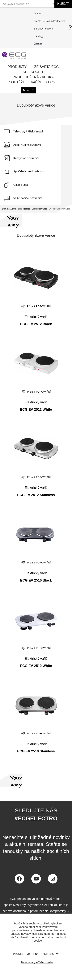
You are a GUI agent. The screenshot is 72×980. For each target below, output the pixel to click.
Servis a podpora (44, 29)
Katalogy (39, 36)
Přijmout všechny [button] (26, 954)
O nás (37, 13)
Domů (5, 209)
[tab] (31, 131)
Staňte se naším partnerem (49, 21)
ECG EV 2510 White (36, 666)
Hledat (63, 4)
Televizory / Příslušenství (28, 131)
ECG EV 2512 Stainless (36, 495)
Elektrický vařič (36, 317)
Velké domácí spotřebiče (28, 198)
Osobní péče (21, 185)
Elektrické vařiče (39, 209)
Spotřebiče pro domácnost (29, 171)
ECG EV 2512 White (36, 410)
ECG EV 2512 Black (36, 324)
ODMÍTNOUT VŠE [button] (51, 954)
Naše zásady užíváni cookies (37, 962)
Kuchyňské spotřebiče (26, 158)
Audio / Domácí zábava (27, 145)
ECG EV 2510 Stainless (36, 751)
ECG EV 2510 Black (36, 580)
